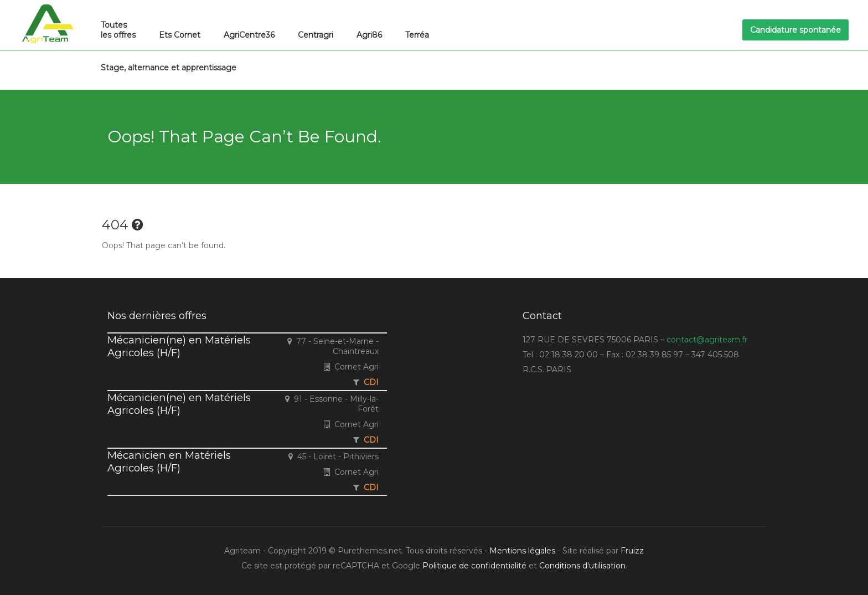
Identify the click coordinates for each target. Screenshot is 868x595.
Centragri (316, 35)
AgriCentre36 (249, 35)
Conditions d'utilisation (582, 566)
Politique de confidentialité (474, 566)
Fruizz (632, 551)
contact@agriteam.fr (707, 340)
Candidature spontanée (795, 30)
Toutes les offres (118, 30)
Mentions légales (522, 551)
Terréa (417, 35)
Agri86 (369, 35)
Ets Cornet (180, 35)
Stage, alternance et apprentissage (169, 68)
